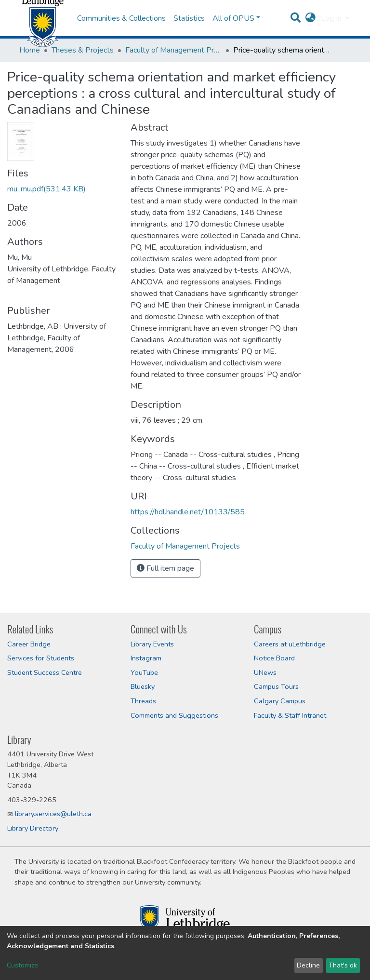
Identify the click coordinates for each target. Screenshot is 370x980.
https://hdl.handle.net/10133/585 (188, 536)
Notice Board (274, 658)
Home (30, 74)
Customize (22, 965)
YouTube (144, 672)
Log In (332, 30)
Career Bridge (29, 644)
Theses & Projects (83, 74)
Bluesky (143, 686)
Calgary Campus (280, 701)
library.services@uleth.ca (53, 814)
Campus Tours (276, 686)
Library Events (152, 644)
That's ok (343, 965)
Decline (308, 965)
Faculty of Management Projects (173, 74)
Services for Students (41, 658)
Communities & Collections (121, 30)
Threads (143, 701)
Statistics (189, 30)
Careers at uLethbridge (290, 644)
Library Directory (33, 828)
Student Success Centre (45, 672)
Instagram (146, 658)
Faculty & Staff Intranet (290, 715)
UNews (265, 672)
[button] (311, 30)
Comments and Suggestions (174, 715)
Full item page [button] (165, 592)
